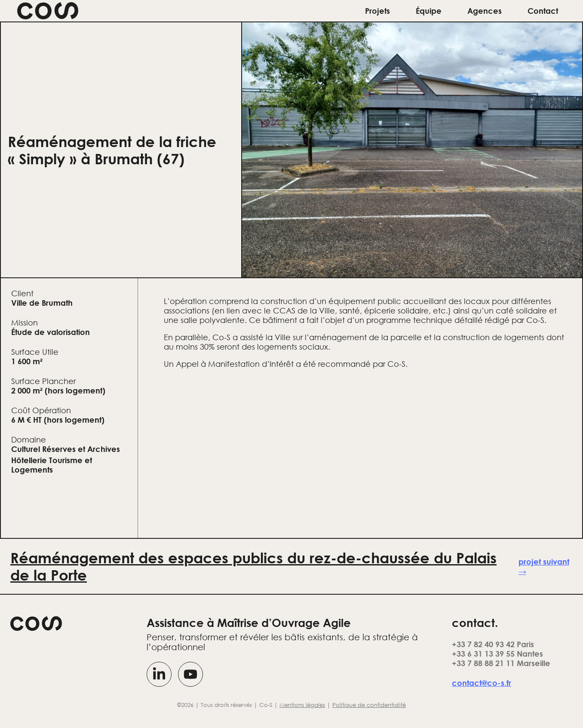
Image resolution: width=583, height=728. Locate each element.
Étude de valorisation (51, 332)
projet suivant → (544, 566)
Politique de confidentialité (369, 705)
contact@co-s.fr (482, 683)
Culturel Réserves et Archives (66, 449)
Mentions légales (302, 705)
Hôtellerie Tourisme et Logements (52, 465)
